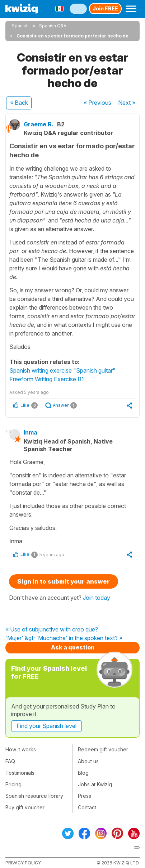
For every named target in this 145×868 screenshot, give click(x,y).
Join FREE (105, 8)
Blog (83, 773)
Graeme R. (39, 124)
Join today (97, 598)
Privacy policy (23, 863)
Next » (127, 103)
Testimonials (20, 773)
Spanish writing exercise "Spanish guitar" (62, 370)
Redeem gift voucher (103, 749)
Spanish (20, 26)
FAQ (10, 761)
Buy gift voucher (25, 807)
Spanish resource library (34, 796)
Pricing (13, 784)
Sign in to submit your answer (64, 581)
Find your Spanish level (46, 726)
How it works (21, 749)
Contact (87, 807)
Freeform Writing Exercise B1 (47, 379)
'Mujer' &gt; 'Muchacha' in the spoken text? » (64, 638)
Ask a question (73, 647)
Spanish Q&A (53, 26)
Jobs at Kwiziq (95, 784)
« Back (19, 103)
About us (88, 761)
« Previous (97, 103)
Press (85, 796)
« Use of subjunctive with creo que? (52, 630)
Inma (31, 432)
